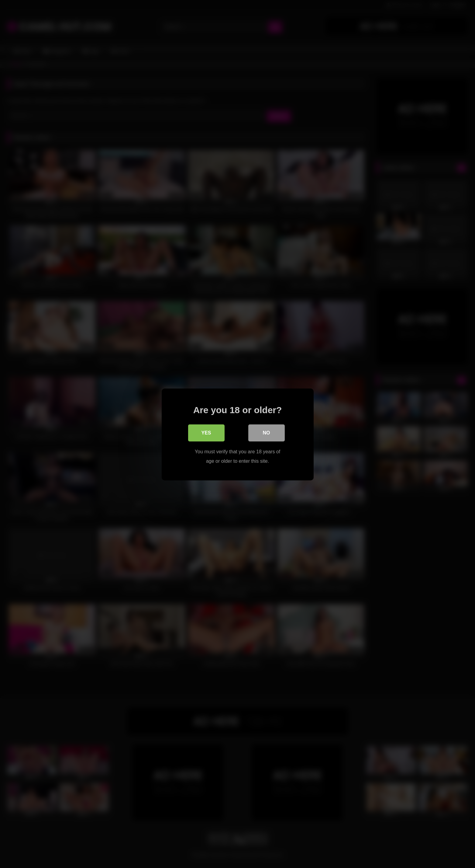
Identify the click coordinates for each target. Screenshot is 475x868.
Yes (206, 432)
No (267, 432)
